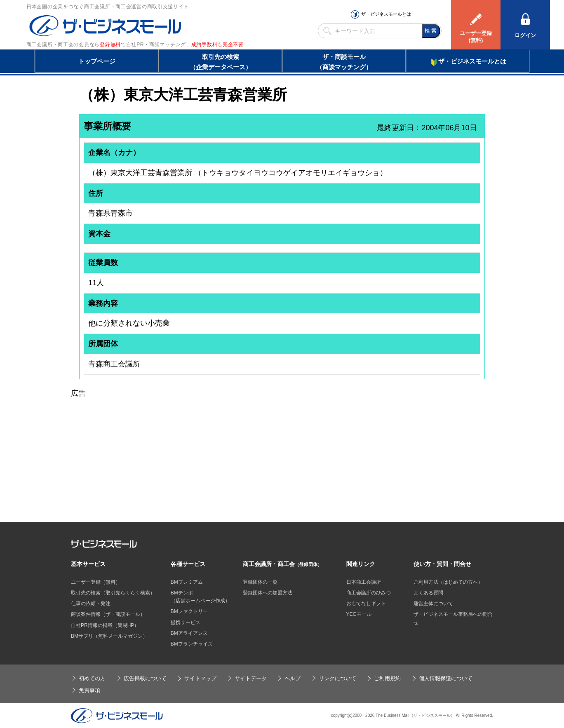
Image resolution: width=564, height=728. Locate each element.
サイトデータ (251, 678)
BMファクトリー (189, 611)
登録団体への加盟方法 (268, 593)
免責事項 (89, 690)
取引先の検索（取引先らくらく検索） (113, 593)
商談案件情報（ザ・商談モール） (108, 614)
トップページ (97, 61)
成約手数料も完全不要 (217, 45)
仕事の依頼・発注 (91, 604)
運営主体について (433, 604)
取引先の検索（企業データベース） (221, 62)
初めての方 (92, 678)
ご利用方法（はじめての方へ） (448, 582)
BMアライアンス (189, 633)
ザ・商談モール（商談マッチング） (344, 62)
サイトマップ (200, 678)
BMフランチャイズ (192, 644)
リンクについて (337, 678)
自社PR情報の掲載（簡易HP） (105, 625)
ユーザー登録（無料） (96, 582)
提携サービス (186, 622)
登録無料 (110, 45)
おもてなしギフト (366, 604)
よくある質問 (428, 593)
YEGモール (359, 614)
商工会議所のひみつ (369, 593)
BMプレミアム (187, 582)
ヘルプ (293, 678)
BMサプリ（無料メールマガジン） (109, 636)
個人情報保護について (446, 678)
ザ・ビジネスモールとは (386, 14)
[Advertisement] (282, 457)
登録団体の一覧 (260, 582)
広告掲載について (145, 678)
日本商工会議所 (364, 582)
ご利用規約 (387, 678)
